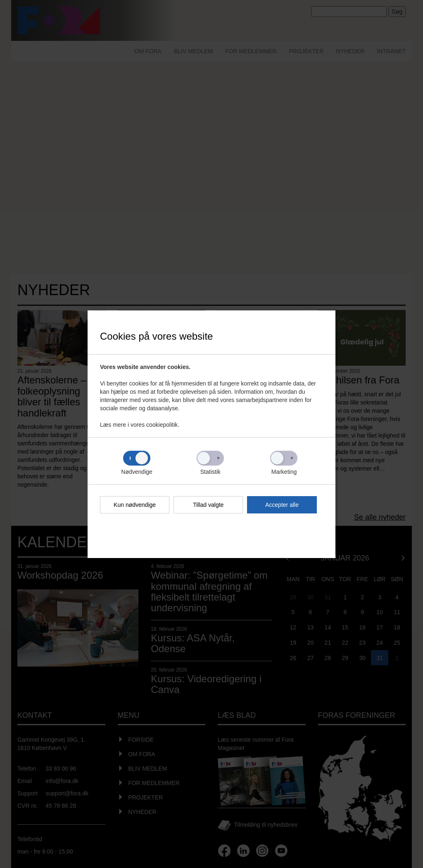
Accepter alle (282, 505)
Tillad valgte (208, 505)
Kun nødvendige (135, 505)
